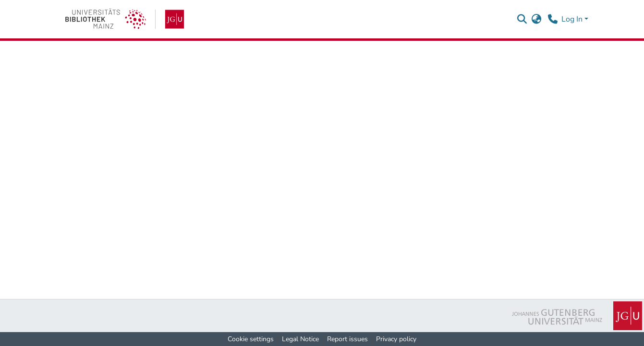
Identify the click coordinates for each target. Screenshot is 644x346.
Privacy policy (396, 339)
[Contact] (553, 19)
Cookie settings (251, 339)
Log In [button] (573, 19)
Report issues (347, 339)
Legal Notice (300, 339)
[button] (522, 19)
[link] (125, 19)
